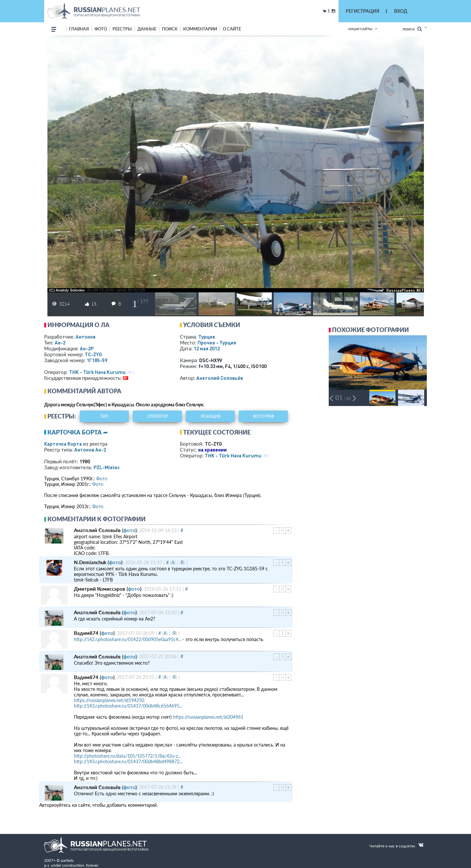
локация (210, 416)
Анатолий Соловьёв (220, 378)
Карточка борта (63, 444)
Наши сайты (360, 29)
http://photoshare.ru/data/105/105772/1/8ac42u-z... (127, 756)
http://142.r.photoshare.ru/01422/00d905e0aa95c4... (128, 639)
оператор (157, 416)
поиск (170, 29)
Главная (79, 29)
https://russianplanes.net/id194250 (109, 700)
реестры (122, 29)
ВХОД (401, 11)
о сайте (232, 29)
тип (105, 416)
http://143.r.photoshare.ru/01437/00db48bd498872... (128, 761)
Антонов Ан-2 (90, 450)
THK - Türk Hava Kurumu (97, 372)
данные (147, 29)
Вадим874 (86, 633)
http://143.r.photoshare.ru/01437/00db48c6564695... (128, 706)
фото (101, 29)
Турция (207, 337)
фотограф (263, 416)
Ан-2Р (87, 348)
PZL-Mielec (107, 467)
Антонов (86, 337)
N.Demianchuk (90, 562)
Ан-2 (60, 342)
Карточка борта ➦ (78, 432)
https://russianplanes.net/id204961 (208, 717)
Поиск (412, 29)
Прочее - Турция (217, 342)
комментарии (200, 29)
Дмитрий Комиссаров (100, 589)
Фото (102, 479)
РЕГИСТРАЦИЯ (362, 11)
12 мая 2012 (207, 348)
